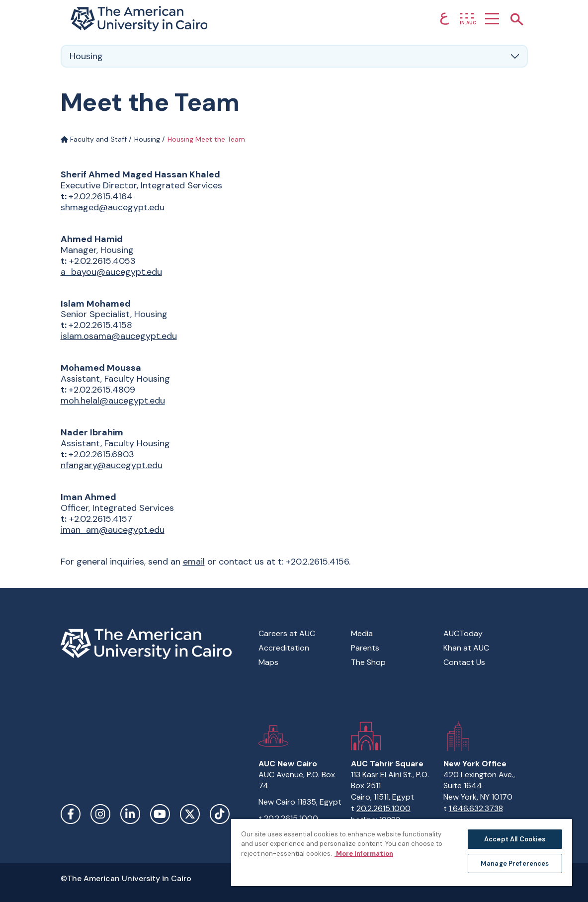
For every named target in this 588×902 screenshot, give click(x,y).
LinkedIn (130, 814)
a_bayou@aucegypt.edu (111, 272)
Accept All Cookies (515, 839)
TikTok (220, 814)
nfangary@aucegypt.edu (112, 465)
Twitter (190, 814)
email (194, 562)
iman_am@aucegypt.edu (113, 530)
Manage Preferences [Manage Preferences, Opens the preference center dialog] (515, 863)
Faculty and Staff (94, 139)
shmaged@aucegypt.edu (113, 207)
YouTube (160, 814)
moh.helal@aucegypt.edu (113, 401)
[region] (402, 852)
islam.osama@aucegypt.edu (119, 336)
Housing (147, 139)
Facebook (71, 814)
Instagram (100, 814)
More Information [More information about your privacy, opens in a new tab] (364, 854)
